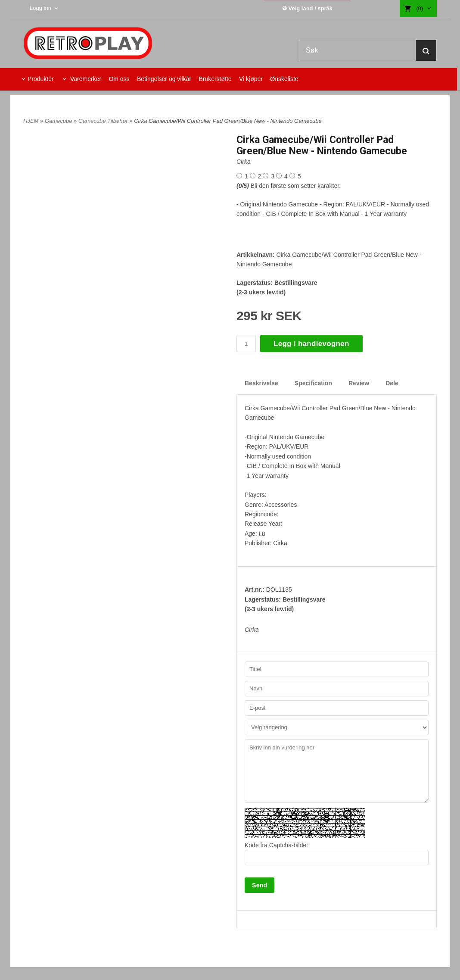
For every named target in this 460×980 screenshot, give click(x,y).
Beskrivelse (261, 383)
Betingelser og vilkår (164, 79)
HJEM (31, 121)
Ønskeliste (284, 79)
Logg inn (41, 8)
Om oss (119, 79)
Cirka (244, 162)
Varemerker (85, 79)
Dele (392, 383)
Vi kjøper (251, 79)
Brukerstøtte (215, 79)
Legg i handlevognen (311, 344)
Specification (313, 383)
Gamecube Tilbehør (104, 121)
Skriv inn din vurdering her (337, 771)
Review (359, 383)
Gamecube (59, 121)
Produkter (41, 79)
